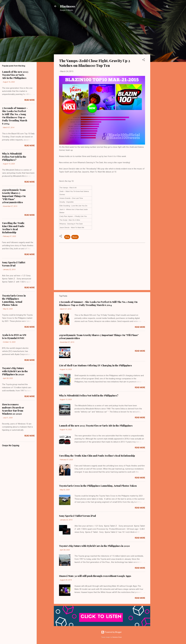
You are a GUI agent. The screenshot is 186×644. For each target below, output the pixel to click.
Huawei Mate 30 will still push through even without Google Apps (95, 576)
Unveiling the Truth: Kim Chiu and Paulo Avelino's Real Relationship (97, 456)
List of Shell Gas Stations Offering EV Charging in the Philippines (95, 365)
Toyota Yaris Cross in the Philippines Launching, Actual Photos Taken (98, 486)
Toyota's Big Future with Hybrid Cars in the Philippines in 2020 (94, 546)
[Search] (167, 7)
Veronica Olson (117, 637)
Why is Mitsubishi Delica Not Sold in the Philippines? (89, 396)
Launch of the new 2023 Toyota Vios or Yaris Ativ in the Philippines (96, 426)
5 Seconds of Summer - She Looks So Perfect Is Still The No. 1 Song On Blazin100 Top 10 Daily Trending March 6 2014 (98, 303)
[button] (144, 60)
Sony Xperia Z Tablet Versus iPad (77, 516)
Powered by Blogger (111, 632)
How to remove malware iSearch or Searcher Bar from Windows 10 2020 (13, 409)
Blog (67, 237)
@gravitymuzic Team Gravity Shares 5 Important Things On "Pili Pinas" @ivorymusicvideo (14, 196)
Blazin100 (67, 6)
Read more (140, 327)
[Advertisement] (161, 55)
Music (75, 237)
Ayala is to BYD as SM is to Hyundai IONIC (14, 337)
